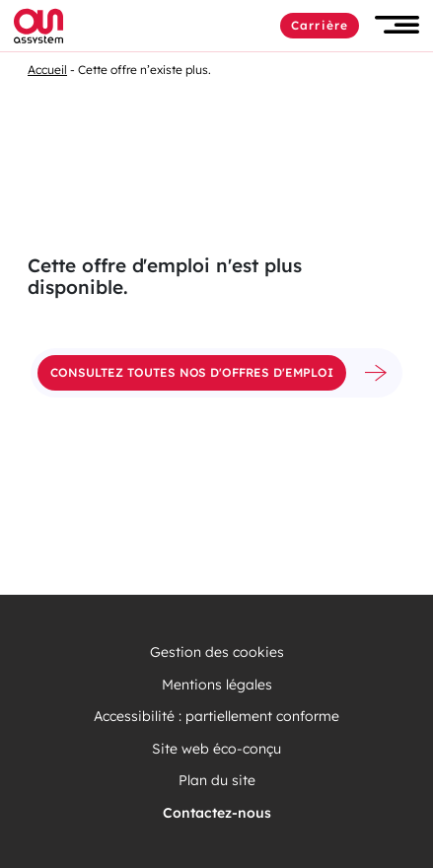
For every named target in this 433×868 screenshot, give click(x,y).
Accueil (47, 70)
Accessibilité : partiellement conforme (216, 717)
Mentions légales (217, 685)
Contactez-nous (217, 813)
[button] (397, 25)
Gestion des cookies (217, 652)
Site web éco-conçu (216, 749)
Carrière (320, 25)
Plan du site (217, 781)
